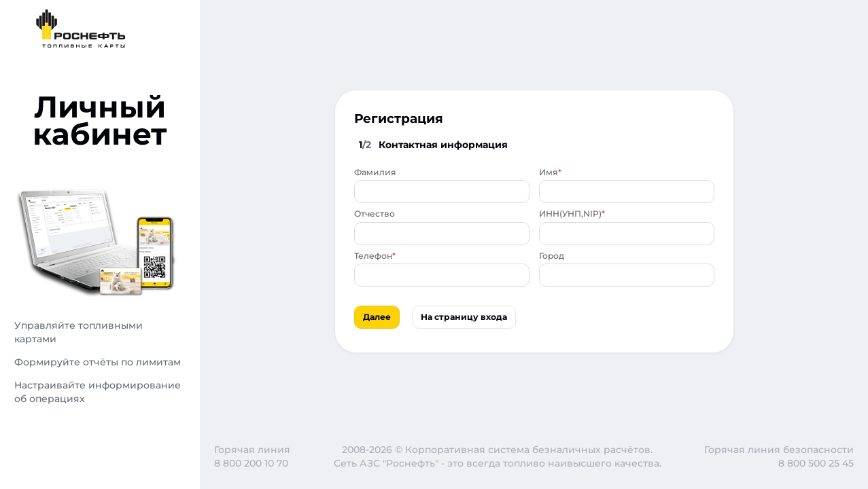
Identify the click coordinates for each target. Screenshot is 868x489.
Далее (377, 317)
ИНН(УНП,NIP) (570, 214)
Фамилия (375, 172)
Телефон (373, 256)
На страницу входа (464, 317)
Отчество (375, 214)
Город (552, 256)
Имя (549, 172)
